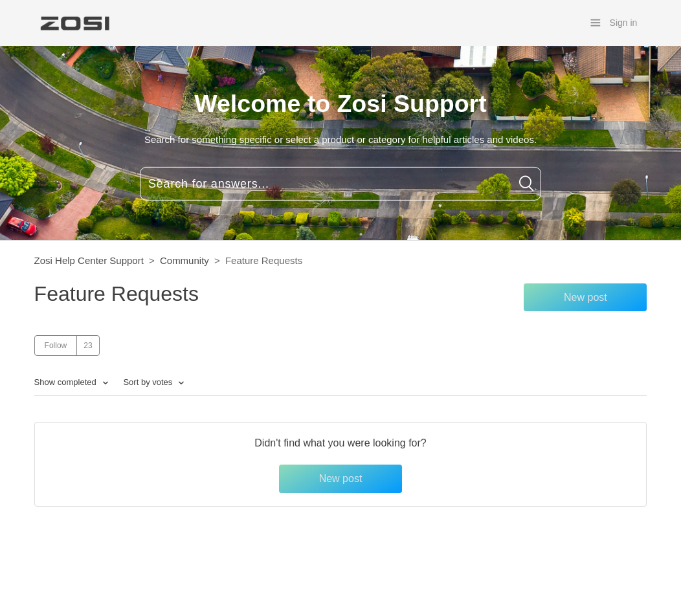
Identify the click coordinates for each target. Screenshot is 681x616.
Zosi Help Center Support (89, 260)
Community (184, 260)
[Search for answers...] (340, 184)
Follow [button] (56, 346)
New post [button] (586, 297)
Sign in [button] (624, 23)
